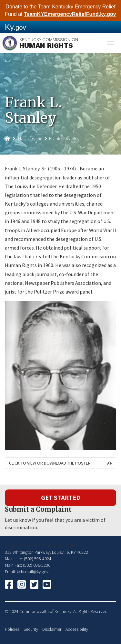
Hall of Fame (30, 139)
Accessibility (77, 629)
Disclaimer (52, 629)
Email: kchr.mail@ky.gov (27, 572)
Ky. (15, 27)
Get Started (61, 497)
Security (31, 629)
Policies (12, 629)
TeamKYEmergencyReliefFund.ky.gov (70, 14)
